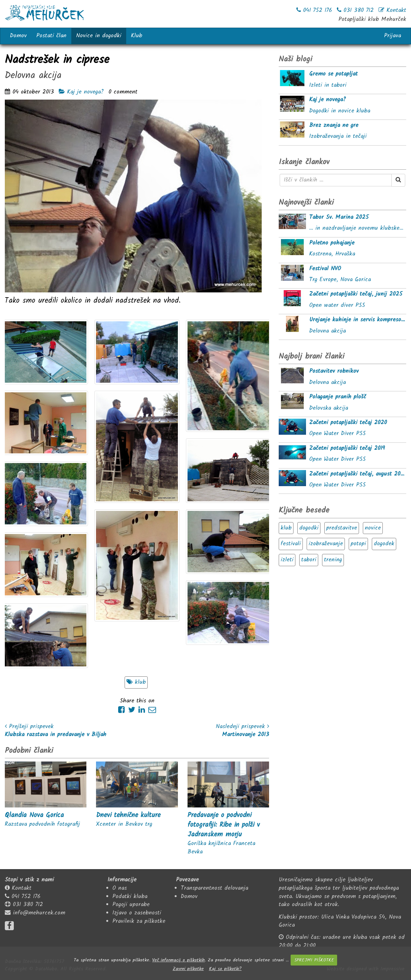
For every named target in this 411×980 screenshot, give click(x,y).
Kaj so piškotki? (225, 969)
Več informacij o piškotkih (179, 960)
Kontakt (22, 888)
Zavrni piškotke (188, 969)
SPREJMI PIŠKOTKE (314, 960)
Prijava (393, 36)
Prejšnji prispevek (29, 727)
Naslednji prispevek (242, 727)
